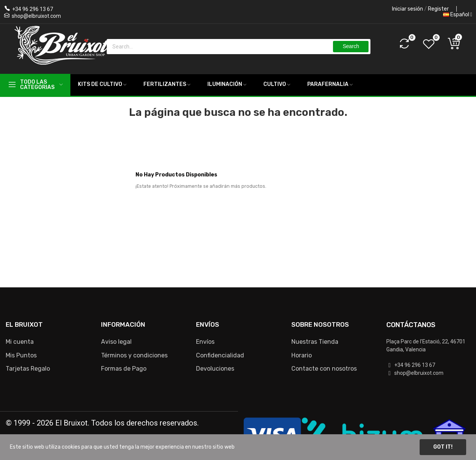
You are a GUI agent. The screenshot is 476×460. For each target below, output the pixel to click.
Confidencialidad (220, 355)
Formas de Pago (124, 369)
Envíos (205, 342)
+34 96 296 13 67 (33, 9)
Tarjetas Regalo (28, 369)
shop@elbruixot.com (36, 16)
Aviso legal (116, 342)
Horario (302, 355)
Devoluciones (215, 369)
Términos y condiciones (134, 355)
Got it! (443, 447)
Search (351, 46)
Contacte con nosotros (324, 369)
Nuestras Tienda (315, 342)
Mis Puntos (21, 355)
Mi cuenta (20, 342)
